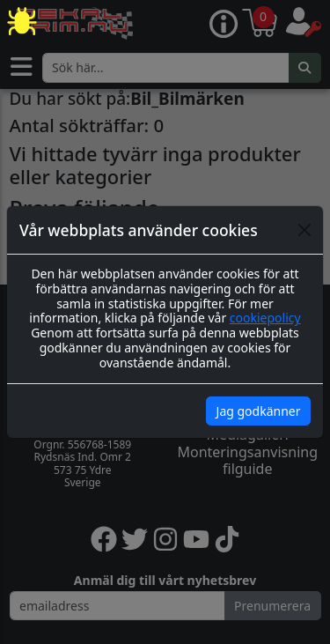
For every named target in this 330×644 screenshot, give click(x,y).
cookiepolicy (265, 318)
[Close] (304, 230)
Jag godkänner (259, 411)
